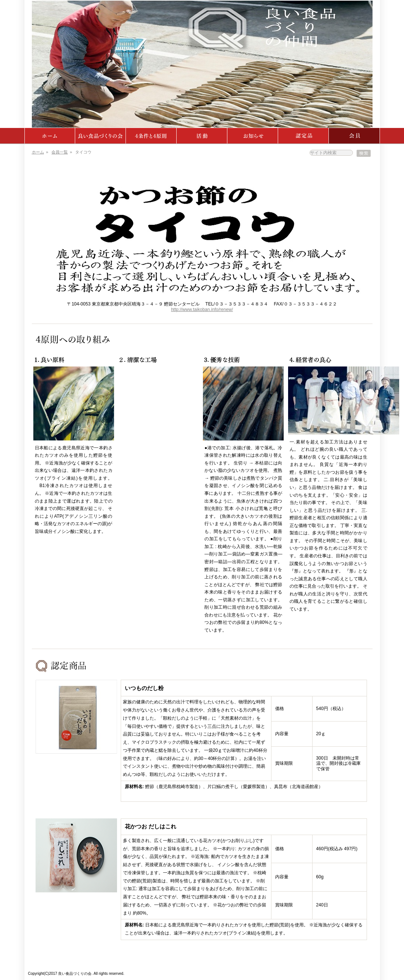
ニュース (253, 136)
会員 (354, 136)
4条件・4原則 (151, 136)
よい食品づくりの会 (101, 136)
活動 (202, 136)
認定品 (303, 136)
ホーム (50, 136)
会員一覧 (60, 152)
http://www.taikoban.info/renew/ (202, 310)
